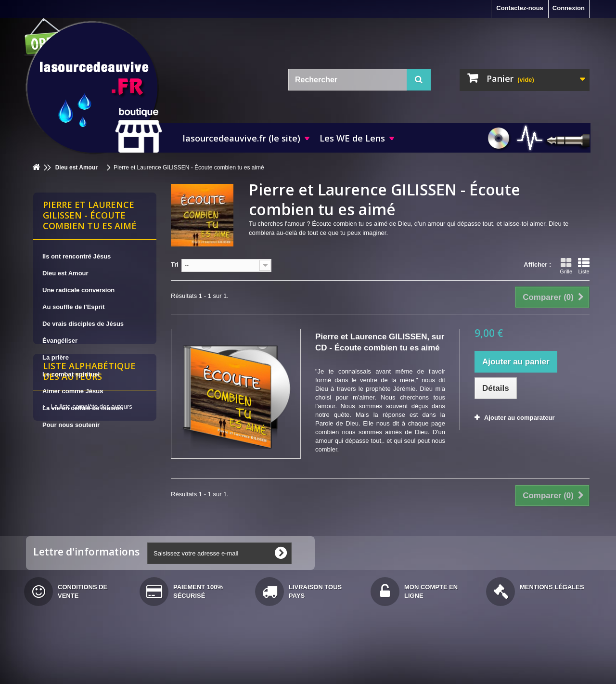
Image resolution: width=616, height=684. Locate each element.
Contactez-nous (520, 8)
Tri (175, 265)
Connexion (569, 8)
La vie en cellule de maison (83, 408)
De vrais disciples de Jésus (83, 324)
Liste (584, 266)
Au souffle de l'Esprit (74, 307)
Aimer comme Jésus (73, 391)
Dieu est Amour (65, 273)
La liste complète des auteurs (91, 504)
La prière (56, 357)
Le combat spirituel (71, 374)
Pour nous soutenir (71, 425)
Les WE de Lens (352, 138)
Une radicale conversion (78, 290)
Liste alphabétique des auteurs (89, 473)
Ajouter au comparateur (520, 418)
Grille (566, 266)
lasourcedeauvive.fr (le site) (242, 138)
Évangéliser (60, 341)
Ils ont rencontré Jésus (77, 256)
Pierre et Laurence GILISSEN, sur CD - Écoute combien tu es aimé (380, 342)
